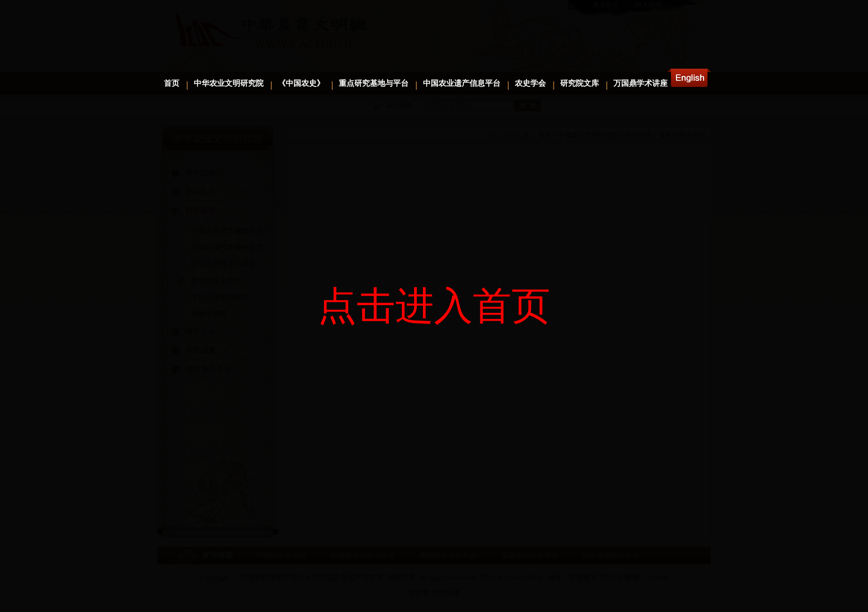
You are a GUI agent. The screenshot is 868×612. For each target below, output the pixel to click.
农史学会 (530, 83)
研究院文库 (580, 83)
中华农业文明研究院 (229, 83)
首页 (172, 83)
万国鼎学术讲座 (640, 83)
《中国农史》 (301, 83)
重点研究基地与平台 (374, 83)
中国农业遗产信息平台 (462, 83)
